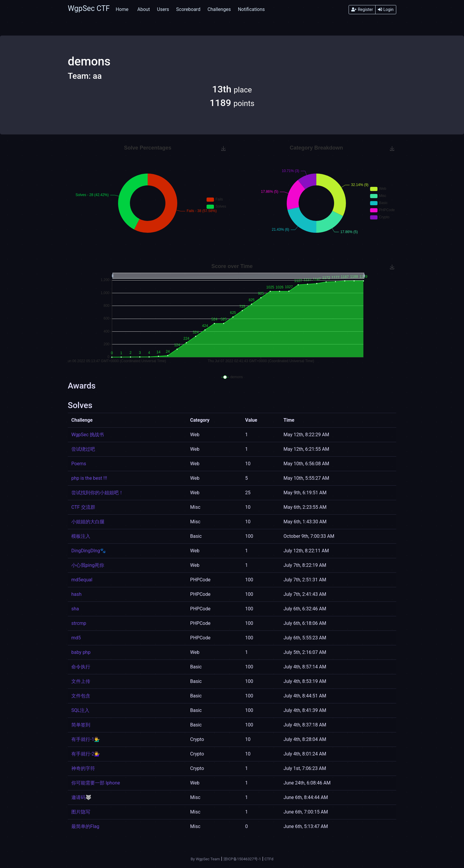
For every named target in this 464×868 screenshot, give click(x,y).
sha (75, 609)
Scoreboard (188, 9)
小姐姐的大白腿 (88, 522)
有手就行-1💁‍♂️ (86, 739)
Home (122, 9)
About (144, 9)
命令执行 (81, 667)
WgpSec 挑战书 (88, 435)
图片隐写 (81, 812)
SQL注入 (80, 710)
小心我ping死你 (88, 565)
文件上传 (81, 681)
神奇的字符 (83, 768)
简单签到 (81, 725)
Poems (79, 464)
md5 (76, 638)
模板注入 (81, 536)
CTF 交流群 (83, 507)
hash (76, 594)
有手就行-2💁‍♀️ (86, 754)
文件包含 (81, 696)
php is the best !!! (89, 478)
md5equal (82, 580)
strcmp (79, 623)
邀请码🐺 (81, 797)
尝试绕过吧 (83, 449)
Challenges (219, 9)
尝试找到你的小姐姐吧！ (97, 493)
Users (163, 9)
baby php (81, 652)
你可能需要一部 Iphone (96, 783)
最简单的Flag (85, 826)
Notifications (251, 9)
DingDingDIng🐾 (89, 551)
